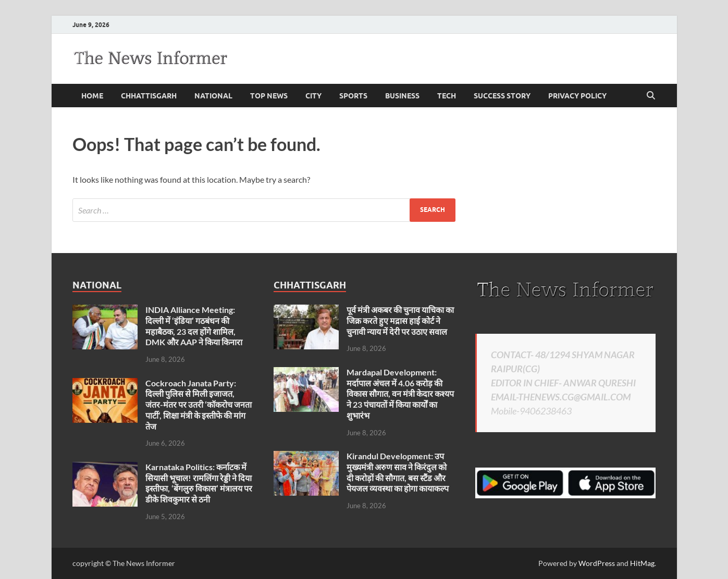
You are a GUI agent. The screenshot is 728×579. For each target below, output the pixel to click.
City (313, 96)
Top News (269, 96)
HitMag (642, 563)
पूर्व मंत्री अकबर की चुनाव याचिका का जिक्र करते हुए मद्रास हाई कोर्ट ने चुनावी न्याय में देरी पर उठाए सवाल (400, 320)
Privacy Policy (577, 96)
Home (92, 96)
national (213, 96)
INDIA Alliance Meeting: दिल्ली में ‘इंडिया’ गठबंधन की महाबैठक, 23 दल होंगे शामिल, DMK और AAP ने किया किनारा (194, 326)
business (402, 96)
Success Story (502, 96)
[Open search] (651, 96)
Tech (447, 96)
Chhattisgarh (149, 96)
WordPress (597, 563)
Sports (353, 96)
